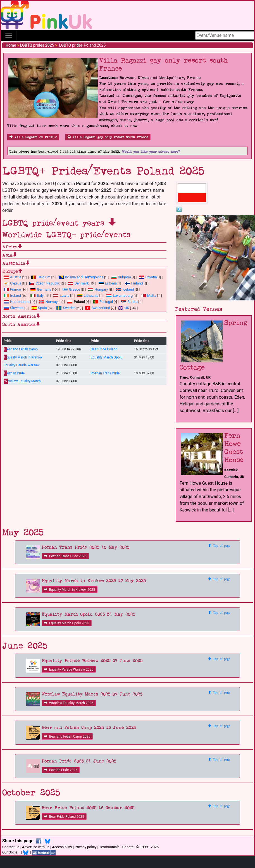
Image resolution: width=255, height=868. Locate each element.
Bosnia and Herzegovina (81, 277)
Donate (128, 847)
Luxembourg (120, 296)
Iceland (125, 289)
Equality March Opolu (107, 357)
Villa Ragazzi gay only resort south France (108, 137)
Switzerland (98, 308)
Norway (48, 302)
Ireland (12, 296)
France (12, 289)
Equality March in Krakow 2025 (70, 590)
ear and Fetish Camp (21, 349)
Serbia (129, 302)
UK (124, 308)
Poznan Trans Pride (105, 373)
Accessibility (62, 847)
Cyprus (12, 283)
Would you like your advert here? (151, 152)
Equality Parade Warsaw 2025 (69, 669)
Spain (39, 308)
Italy (37, 296)
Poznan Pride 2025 (61, 770)
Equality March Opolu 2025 (67, 623)
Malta (148, 296)
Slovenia (14, 308)
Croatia (148, 277)
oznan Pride (14, 373)
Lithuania (88, 296)
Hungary (98, 289)
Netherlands (16, 302)
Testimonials (109, 847)
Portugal (103, 302)
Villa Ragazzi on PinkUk (33, 137)
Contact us (11, 847)
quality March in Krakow (23, 357)
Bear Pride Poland (104, 349)
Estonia (108, 283)
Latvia (61, 296)
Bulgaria (121, 277)
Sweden (66, 308)
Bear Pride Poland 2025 (64, 817)
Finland (134, 283)
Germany (41, 289)
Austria (13, 277)
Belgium (41, 277)
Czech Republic (44, 283)
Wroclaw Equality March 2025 (69, 703)
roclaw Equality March (22, 381)
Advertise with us (36, 847)
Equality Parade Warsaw (22, 365)
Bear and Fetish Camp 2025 (67, 737)
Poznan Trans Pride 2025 (65, 556)
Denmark (78, 283)
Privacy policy (85, 847)
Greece (71, 289)
